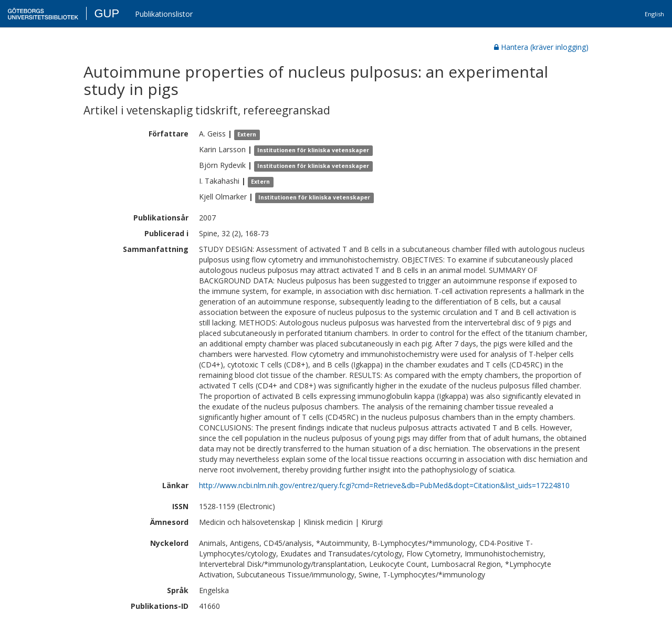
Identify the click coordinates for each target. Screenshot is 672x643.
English (654, 14)
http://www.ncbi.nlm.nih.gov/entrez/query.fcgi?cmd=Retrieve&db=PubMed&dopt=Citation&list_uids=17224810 (384, 485)
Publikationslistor (164, 14)
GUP (107, 13)
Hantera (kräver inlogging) (541, 47)
